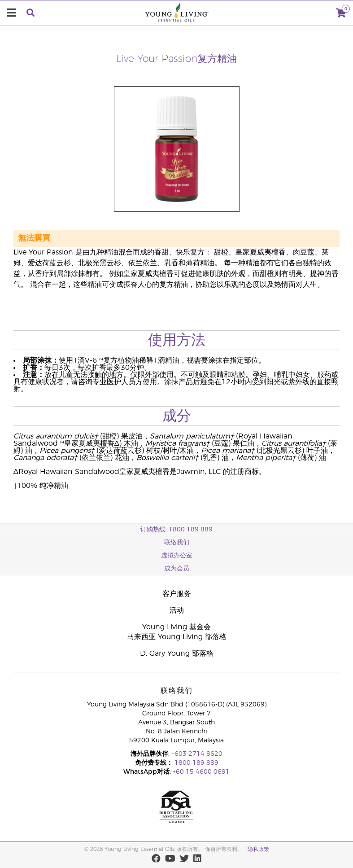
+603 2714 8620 (197, 754)
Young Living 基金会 (176, 627)
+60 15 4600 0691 (201, 772)
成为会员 (177, 569)
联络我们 (177, 543)
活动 (177, 610)
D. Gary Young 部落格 (177, 653)
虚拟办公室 (177, 556)
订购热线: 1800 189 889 (176, 530)
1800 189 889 (196, 763)
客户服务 (177, 594)
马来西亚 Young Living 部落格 (177, 637)
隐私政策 (258, 849)
